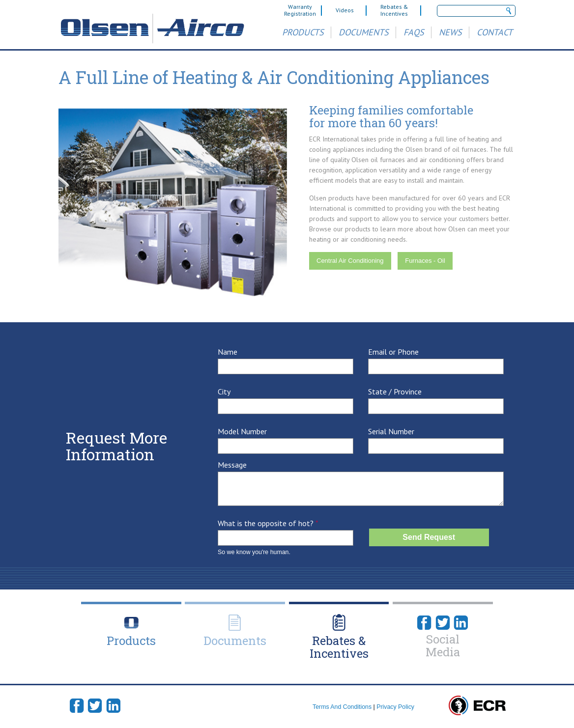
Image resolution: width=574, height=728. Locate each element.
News (450, 32)
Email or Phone (393, 352)
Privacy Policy (395, 707)
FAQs (414, 32)
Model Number (242, 432)
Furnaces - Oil (425, 261)
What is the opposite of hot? (268, 523)
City (224, 392)
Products (303, 32)
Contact (495, 32)
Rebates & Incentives (394, 10)
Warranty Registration (300, 10)
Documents (364, 32)
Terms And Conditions (342, 707)
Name (228, 352)
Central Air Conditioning (350, 261)
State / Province (395, 392)
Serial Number (391, 432)
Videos (345, 10)
